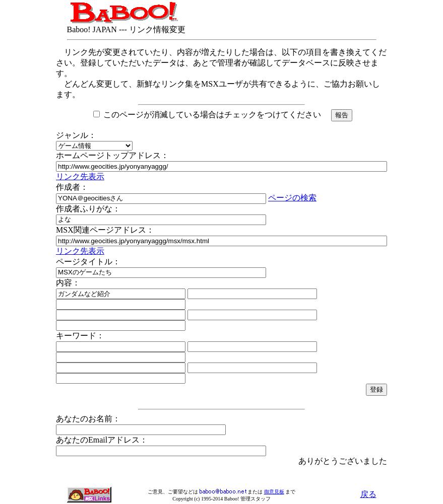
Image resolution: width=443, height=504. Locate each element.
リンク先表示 (80, 176)
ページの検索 (292, 198)
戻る (368, 494)
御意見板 (274, 492)
